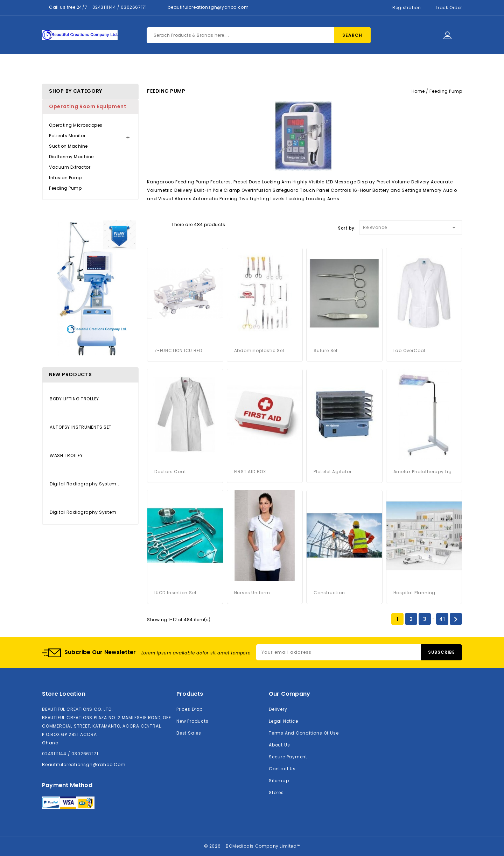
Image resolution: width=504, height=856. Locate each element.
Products (189, 67)
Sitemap (279, 781)
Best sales (189, 733)
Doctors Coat (170, 472)
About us (279, 745)
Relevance (411, 226)
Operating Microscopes (76, 125)
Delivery (278, 709)
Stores (276, 792)
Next (456, 619)
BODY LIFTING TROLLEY (74, 399)
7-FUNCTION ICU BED (178, 350)
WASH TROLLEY (66, 455)
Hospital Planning (415, 593)
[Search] (259, 35)
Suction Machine (68, 146)
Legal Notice (283, 721)
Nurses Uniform (252, 593)
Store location (64, 694)
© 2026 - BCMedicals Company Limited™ (252, 846)
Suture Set (326, 350)
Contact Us (266, 67)
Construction (329, 593)
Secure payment (288, 757)
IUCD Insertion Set (175, 593)
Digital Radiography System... (85, 484)
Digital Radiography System (83, 512)
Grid (150, 224)
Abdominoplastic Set (259, 350)
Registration (407, 8)
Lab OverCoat (410, 350)
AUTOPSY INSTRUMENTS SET (81, 427)
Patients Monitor (67, 136)
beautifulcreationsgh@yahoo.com (208, 7)
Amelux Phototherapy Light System (424, 472)
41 (442, 619)
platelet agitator (333, 472)
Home (153, 67)
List (163, 224)
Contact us (282, 769)
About (226, 67)
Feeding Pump (65, 188)
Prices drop (190, 709)
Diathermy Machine (71, 157)
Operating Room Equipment (88, 106)
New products (192, 721)
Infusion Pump (65, 178)
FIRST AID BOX (250, 472)
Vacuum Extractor (70, 167)
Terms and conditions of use (304, 733)
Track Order (449, 8)
